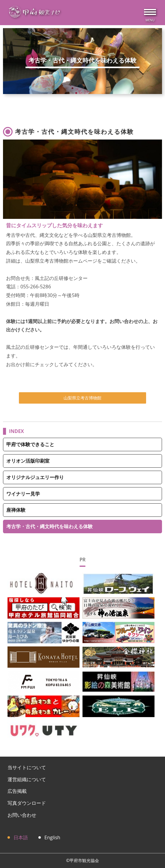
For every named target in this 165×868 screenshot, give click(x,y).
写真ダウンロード (27, 803)
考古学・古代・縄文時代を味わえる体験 (49, 526)
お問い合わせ (22, 815)
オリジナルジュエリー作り (35, 477)
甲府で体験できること (30, 444)
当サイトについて (27, 767)
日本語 (21, 837)
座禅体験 (16, 510)
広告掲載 (17, 791)
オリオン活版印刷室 (28, 461)
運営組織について (27, 779)
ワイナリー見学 (23, 494)
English (52, 837)
